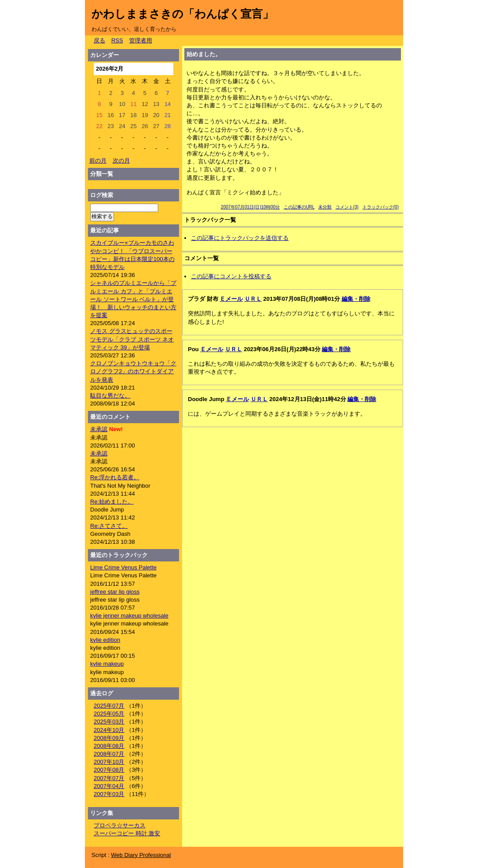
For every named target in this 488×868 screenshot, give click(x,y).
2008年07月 (109, 754)
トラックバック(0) (381, 207)
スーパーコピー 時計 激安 (127, 833)
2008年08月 (109, 746)
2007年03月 (109, 794)
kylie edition (105, 640)
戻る (99, 40)
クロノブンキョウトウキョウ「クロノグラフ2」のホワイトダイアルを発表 (133, 371)
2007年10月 (109, 762)
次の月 (121, 161)
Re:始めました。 (112, 502)
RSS (117, 40)
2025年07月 (109, 706)
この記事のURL (299, 207)
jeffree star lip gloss (115, 592)
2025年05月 (109, 714)
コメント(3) (347, 207)
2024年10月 (109, 730)
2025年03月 (109, 722)
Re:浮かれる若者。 (115, 477)
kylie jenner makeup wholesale (129, 616)
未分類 (325, 207)
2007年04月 (109, 786)
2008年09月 (109, 738)
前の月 (98, 161)
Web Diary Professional (141, 855)
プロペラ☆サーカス (120, 825)
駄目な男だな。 (110, 396)
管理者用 (141, 40)
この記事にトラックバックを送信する (240, 238)
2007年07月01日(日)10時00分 (250, 207)
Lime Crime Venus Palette (123, 567)
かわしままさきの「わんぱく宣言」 (183, 14)
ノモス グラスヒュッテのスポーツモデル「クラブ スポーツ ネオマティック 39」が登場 (132, 339)
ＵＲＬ (253, 299)
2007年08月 (109, 770)
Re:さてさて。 (109, 526)
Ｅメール (231, 299)
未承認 (99, 429)
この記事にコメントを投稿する (231, 276)
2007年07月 (109, 778)
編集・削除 (356, 299)
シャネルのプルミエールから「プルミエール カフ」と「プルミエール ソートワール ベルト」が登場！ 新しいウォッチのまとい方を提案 (133, 299)
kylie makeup (107, 664)
